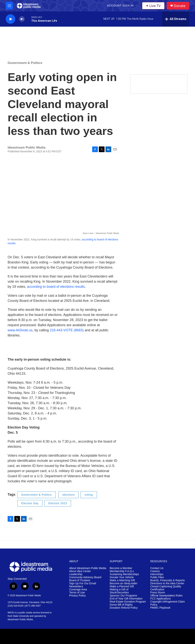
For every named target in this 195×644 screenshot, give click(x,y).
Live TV (153, 6)
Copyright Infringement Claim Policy (167, 603)
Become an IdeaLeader (124, 583)
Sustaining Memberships (124, 574)
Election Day (30, 503)
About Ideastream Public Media (88, 568)
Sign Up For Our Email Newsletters (83, 585)
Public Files (157, 577)
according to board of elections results (56, 287)
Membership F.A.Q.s (122, 571)
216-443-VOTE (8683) (66, 330)
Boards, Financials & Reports (167, 580)
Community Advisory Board (85, 577)
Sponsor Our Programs (123, 596)
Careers (155, 571)
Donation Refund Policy (124, 608)
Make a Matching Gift (122, 580)
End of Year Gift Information (126, 599)
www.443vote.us (20, 330)
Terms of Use (77, 593)
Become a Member (121, 568)
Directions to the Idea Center (167, 583)
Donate (180, 6)
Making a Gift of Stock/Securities (119, 591)
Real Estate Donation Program (128, 602)
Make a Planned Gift (122, 586)
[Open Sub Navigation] (137, 6)
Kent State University (18, 616)
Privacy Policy (77, 596)
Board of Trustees (80, 580)
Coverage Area (78, 590)
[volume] (22, 19)
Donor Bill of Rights (121, 605)
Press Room (158, 593)
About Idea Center (80, 571)
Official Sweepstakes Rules (166, 596)
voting (89, 495)
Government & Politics (25, 63)
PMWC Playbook (160, 608)
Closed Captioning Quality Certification (166, 588)
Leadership (76, 574)
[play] (10, 19)
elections (69, 495)
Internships (157, 574)
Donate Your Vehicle (122, 577)
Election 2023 (58, 503)
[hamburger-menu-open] (9, 6)
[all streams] (176, 19)
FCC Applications (160, 599)
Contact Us (157, 568)
